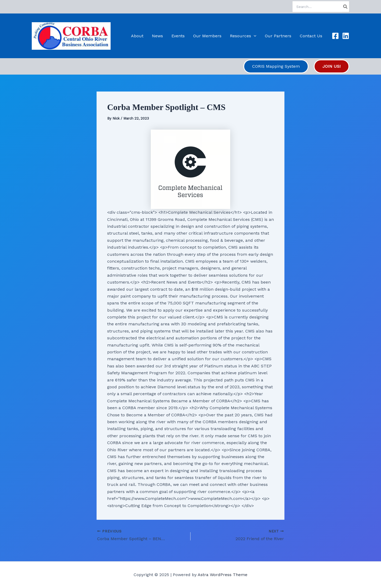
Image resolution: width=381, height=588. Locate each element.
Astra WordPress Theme (223, 575)
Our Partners (278, 36)
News (157, 36)
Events (178, 36)
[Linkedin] (346, 36)
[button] (276, 66)
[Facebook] (335, 36)
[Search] (346, 7)
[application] (254, 36)
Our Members (207, 36)
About (137, 36)
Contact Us (311, 36)
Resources (243, 36)
